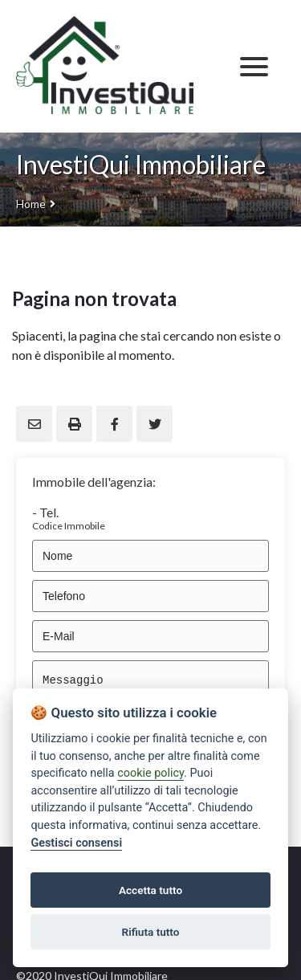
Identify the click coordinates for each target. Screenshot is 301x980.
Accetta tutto (150, 890)
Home (31, 204)
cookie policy (150, 773)
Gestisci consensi (76, 843)
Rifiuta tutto (151, 932)
